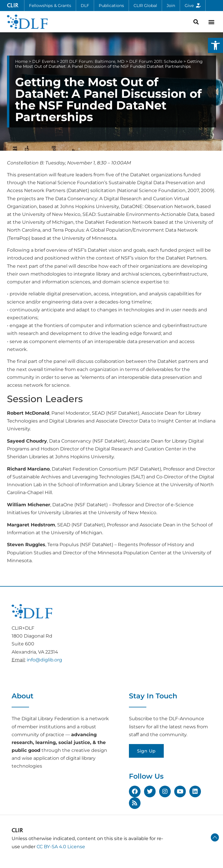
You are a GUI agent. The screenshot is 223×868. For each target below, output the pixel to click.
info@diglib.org (44, 660)
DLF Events (44, 61)
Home (21, 61)
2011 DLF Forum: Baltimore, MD (92, 61)
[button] (215, 45)
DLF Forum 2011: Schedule (156, 61)
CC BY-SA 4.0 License (61, 847)
